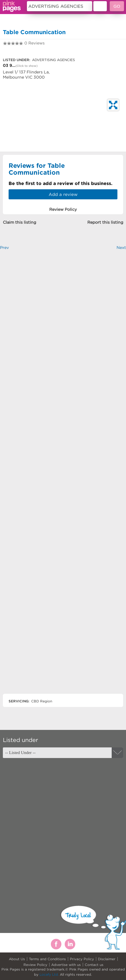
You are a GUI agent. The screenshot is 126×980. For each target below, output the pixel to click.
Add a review (63, 194)
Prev (4, 248)
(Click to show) (26, 66)
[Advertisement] (63, 477)
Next (121, 248)
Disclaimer (107, 959)
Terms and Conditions (47, 959)
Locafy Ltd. (49, 974)
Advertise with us (66, 965)
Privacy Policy (82, 959)
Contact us (94, 965)
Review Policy (35, 965)
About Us (17, 959)
